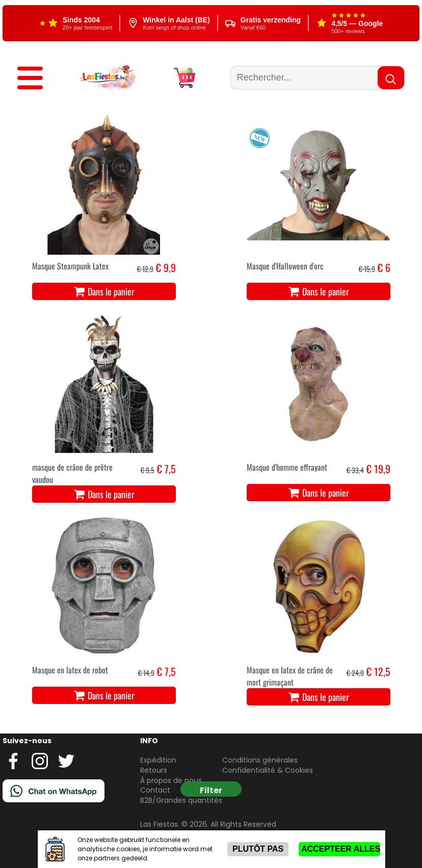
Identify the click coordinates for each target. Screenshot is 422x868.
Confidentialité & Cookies (268, 770)
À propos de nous (171, 780)
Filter (211, 790)
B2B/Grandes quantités (181, 800)
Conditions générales (260, 760)
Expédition (158, 760)
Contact (155, 790)
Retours (154, 770)
